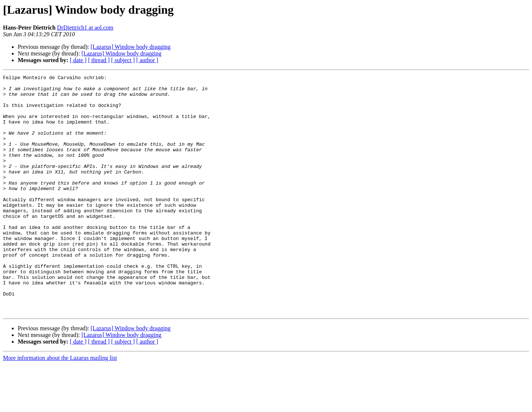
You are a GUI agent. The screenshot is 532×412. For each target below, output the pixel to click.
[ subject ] (123, 60)
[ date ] (78, 60)
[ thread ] (99, 60)
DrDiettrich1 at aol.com (85, 28)
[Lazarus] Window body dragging (130, 47)
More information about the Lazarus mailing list (60, 406)
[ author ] (147, 60)
